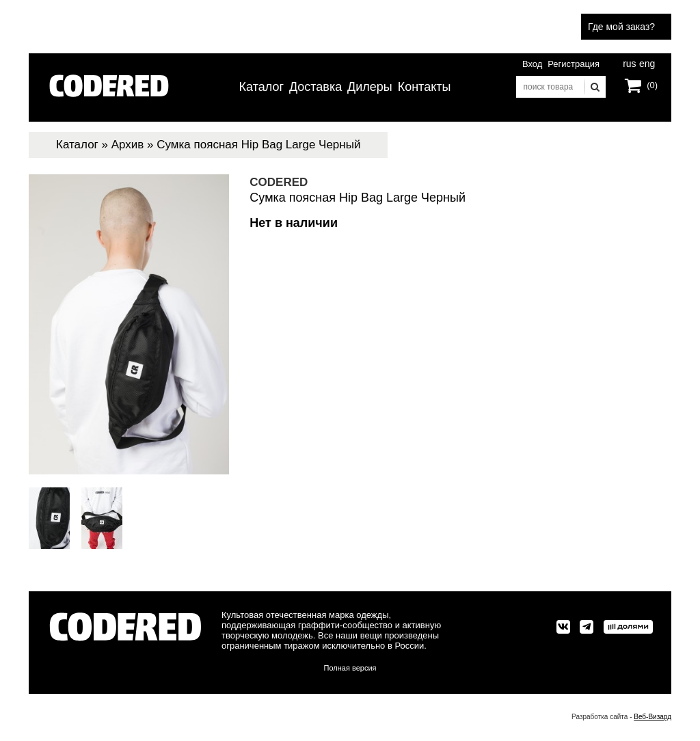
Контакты (425, 87)
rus (629, 62)
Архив (128, 145)
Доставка (315, 87)
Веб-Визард (652, 717)
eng (646, 62)
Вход (532, 64)
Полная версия (350, 668)
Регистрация (574, 64)
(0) (652, 85)
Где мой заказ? (621, 27)
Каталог (261, 87)
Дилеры (370, 87)
